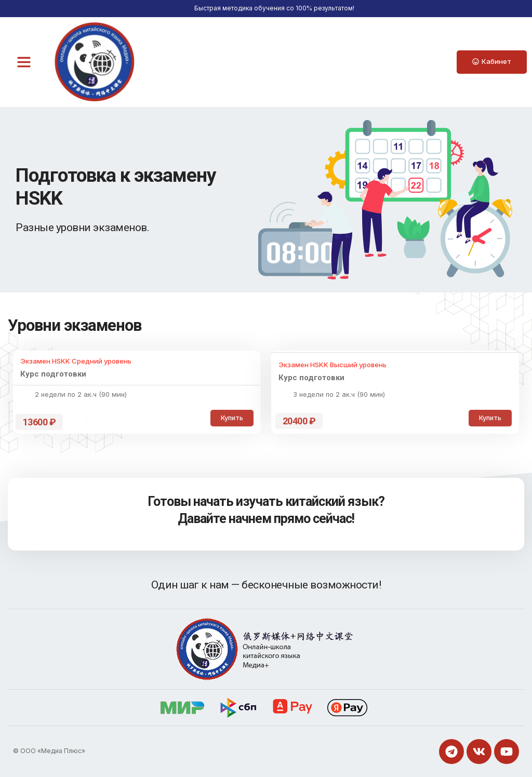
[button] (24, 62)
